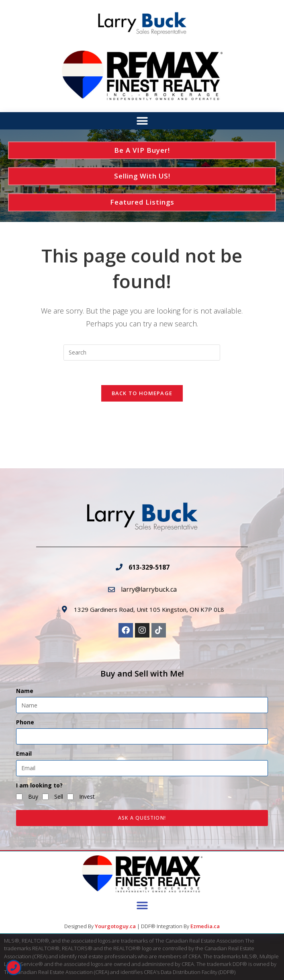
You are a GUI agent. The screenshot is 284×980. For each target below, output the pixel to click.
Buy (33, 797)
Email (24, 753)
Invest (87, 797)
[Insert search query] (142, 353)
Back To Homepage (142, 393)
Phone (25, 722)
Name (25, 691)
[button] (142, 121)
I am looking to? (39, 785)
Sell (59, 797)
